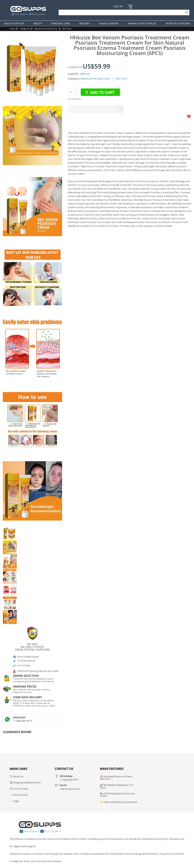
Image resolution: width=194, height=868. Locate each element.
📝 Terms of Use (19, 795)
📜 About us (16, 776)
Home (13, 29)
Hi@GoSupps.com (70, 789)
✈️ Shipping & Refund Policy (25, 783)
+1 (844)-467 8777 (23, 721)
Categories (25, 29)
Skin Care (67, 29)
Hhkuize (85, 74)
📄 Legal (14, 801)
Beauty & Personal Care (46, 29)
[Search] (123, 12)
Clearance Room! (17, 732)
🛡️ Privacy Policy (19, 789)
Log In (118, 6)
